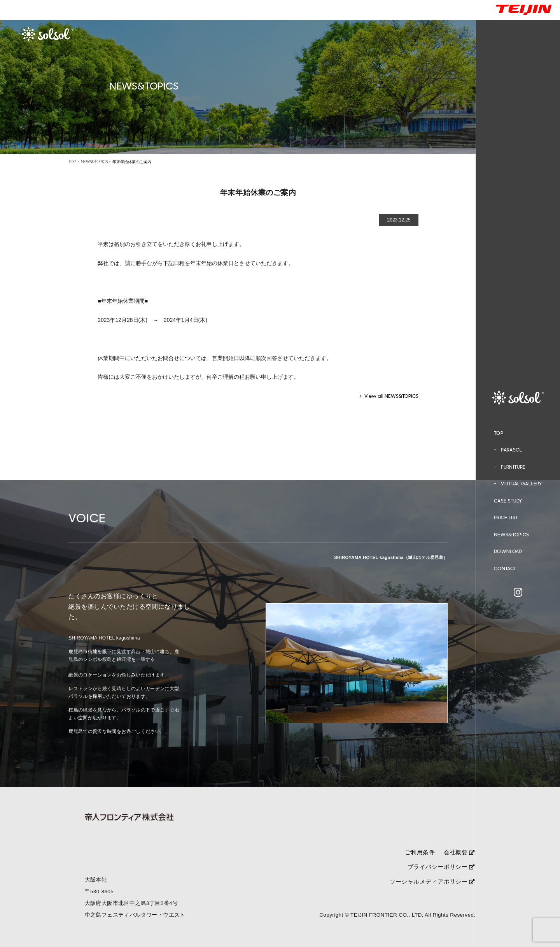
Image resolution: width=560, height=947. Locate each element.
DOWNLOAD (508, 552)
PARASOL (512, 450)
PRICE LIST (506, 518)
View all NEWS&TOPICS (391, 396)
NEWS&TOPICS (512, 535)
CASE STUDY (508, 501)
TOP (499, 433)
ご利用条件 (420, 852)
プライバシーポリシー (441, 867)
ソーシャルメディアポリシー (432, 881)
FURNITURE (513, 467)
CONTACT (505, 569)
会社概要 (459, 852)
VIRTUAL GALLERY (521, 484)
